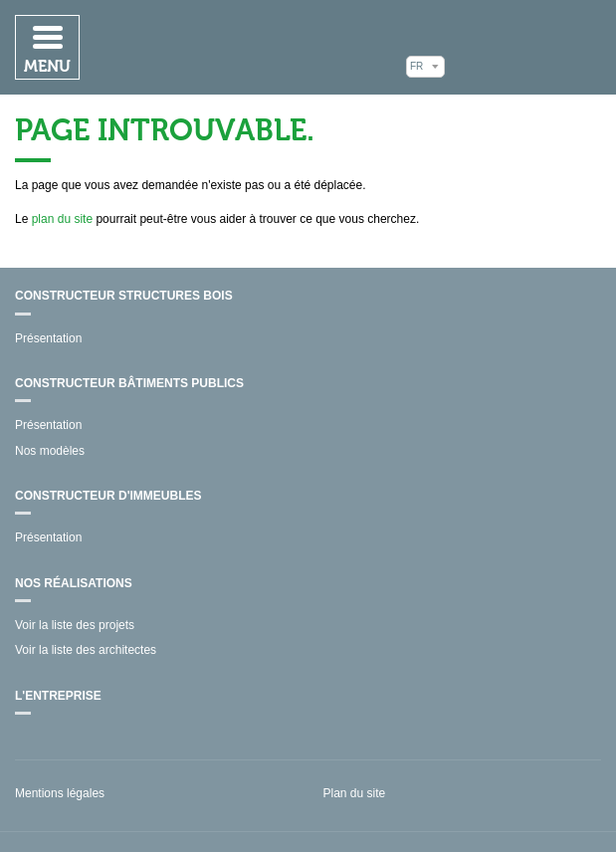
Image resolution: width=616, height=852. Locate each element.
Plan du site (355, 793)
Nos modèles (50, 451)
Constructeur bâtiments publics (129, 383)
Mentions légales (60, 793)
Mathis (527, 46)
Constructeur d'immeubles (108, 496)
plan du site (62, 219)
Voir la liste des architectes (86, 650)
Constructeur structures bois (124, 296)
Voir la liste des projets (75, 625)
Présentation (48, 338)
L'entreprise (58, 696)
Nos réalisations (74, 583)
